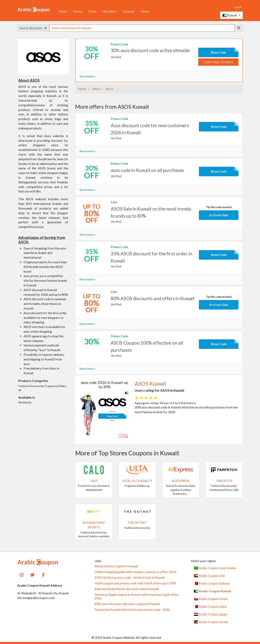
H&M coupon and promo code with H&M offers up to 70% (135, 583)
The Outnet (137, 523)
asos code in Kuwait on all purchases (147, 170)
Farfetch (224, 481)
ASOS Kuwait (150, 384)
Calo (94, 481)
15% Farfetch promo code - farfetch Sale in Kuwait (129, 577)
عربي (238, 6)
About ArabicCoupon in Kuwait (116, 566)
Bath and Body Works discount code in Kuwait (127, 589)
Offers (96, 89)
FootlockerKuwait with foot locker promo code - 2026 (132, 610)
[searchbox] (142, 28)
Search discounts (33, 28)
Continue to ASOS (218, 62)
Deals (92, 11)
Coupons (129, 11)
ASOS (109, 89)
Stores (78, 11)
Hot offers (110, 11)
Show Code (218, 52)
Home (63, 11)
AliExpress (181, 481)
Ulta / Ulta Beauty (137, 481)
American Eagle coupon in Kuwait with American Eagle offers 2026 (137, 596)
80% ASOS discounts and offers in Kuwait (153, 298)
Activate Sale (219, 215)
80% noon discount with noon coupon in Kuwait (127, 604)
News (145, 11)
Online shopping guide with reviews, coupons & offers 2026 (135, 572)
